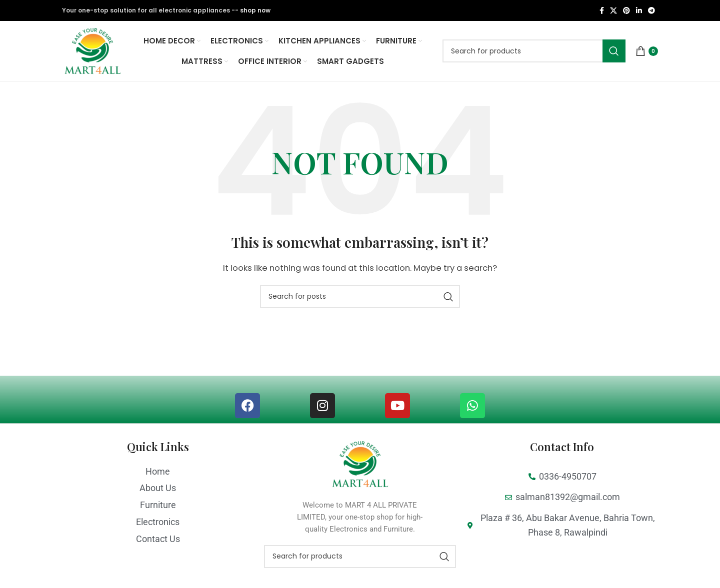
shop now (255, 10)
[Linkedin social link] (639, 11)
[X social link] (613, 11)
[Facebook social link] (602, 11)
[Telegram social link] (651, 11)
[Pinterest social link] (626, 11)
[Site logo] (92, 50)
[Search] (534, 51)
